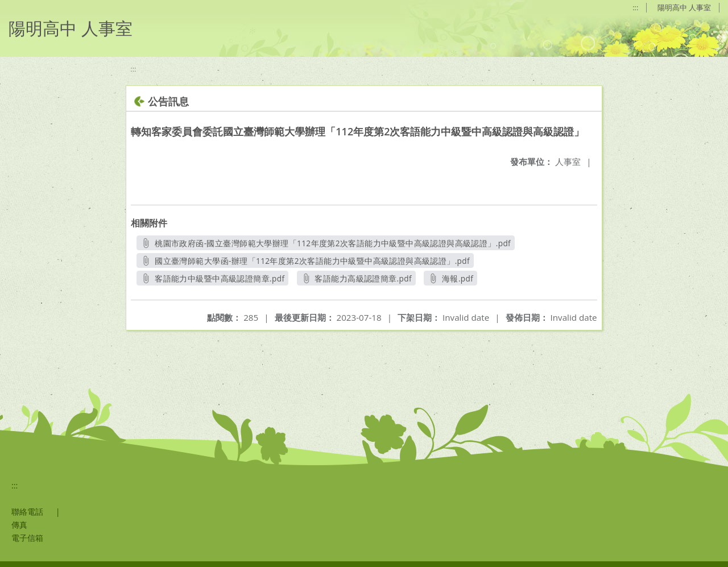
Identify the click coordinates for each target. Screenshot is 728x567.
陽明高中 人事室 (684, 7)
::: (635, 7)
